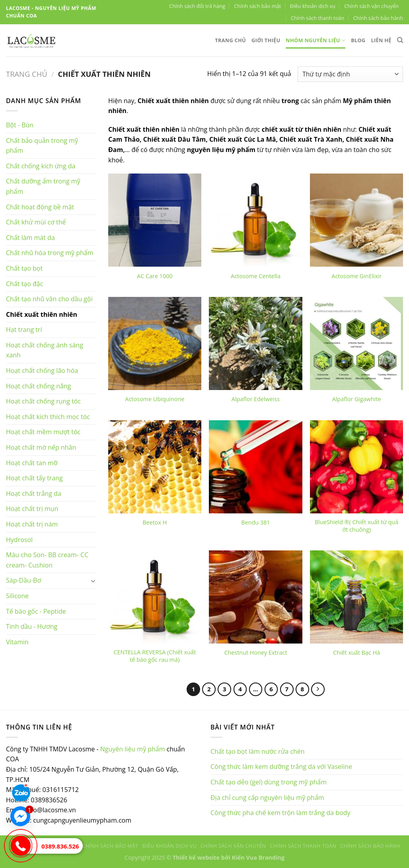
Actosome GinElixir (356, 276)
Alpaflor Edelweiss (256, 399)
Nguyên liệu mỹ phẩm (133, 749)
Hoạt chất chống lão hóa (42, 371)
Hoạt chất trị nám (32, 524)
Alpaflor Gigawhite (357, 399)
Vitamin (17, 642)
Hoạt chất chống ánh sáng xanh (45, 350)
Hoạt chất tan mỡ (32, 463)
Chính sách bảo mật (257, 6)
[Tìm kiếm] (400, 40)
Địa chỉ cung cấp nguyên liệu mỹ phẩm (267, 798)
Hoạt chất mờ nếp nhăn (41, 447)
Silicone (17, 596)
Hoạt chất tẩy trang (34, 478)
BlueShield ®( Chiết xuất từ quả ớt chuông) (356, 526)
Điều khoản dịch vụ (313, 6)
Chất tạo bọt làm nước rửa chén (258, 751)
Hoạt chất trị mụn (32, 509)
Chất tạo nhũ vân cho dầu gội (49, 299)
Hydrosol (19, 540)
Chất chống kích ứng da (41, 166)
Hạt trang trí (24, 330)
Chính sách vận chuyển (371, 6)
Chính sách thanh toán (317, 18)
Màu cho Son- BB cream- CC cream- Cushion (47, 560)
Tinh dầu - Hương (32, 626)
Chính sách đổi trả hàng (197, 6)
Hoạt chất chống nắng (38, 386)
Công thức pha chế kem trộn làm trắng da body (280, 813)
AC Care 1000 (155, 276)
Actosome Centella (256, 276)
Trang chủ (230, 40)
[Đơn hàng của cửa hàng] (350, 74)
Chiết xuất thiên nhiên (42, 314)
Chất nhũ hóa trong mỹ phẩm (50, 253)
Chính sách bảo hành (378, 18)
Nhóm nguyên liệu (316, 40)
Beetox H (155, 523)
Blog (358, 40)
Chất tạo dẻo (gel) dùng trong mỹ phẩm (269, 782)
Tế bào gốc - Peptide (36, 611)
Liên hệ (381, 40)
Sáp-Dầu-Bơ (23, 580)
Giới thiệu (266, 40)
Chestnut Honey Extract (255, 653)
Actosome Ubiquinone (155, 399)
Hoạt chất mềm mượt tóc (43, 432)
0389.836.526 (60, 846)
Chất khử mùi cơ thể (36, 222)
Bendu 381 (255, 523)
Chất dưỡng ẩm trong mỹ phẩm (43, 186)
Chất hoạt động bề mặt (40, 207)
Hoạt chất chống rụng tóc (43, 401)
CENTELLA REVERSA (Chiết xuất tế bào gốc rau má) (155, 656)
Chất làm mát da (30, 238)
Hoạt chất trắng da (34, 493)
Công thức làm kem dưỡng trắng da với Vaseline (281, 767)
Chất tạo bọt (24, 268)
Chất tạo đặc (24, 284)
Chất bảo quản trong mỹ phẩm (42, 146)
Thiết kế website (196, 857)
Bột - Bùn (20, 125)
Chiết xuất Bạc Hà (356, 653)
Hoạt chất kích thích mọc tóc (48, 417)
